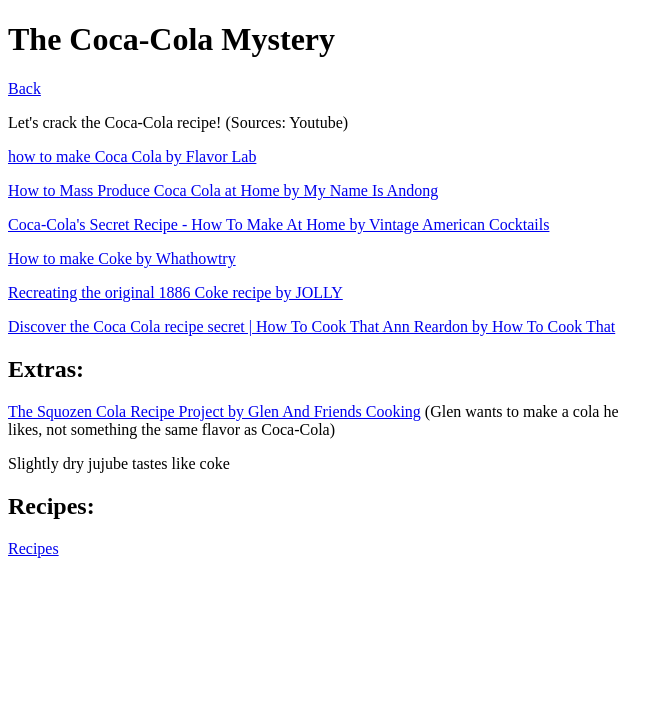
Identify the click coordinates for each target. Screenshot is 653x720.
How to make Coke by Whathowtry (122, 258)
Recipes (33, 548)
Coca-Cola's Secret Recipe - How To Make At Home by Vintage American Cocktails (278, 224)
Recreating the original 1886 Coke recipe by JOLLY (175, 292)
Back (24, 88)
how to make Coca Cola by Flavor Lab (132, 156)
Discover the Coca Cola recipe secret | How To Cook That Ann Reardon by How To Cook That (311, 326)
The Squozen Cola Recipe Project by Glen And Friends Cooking (214, 411)
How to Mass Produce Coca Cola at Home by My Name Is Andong (223, 190)
